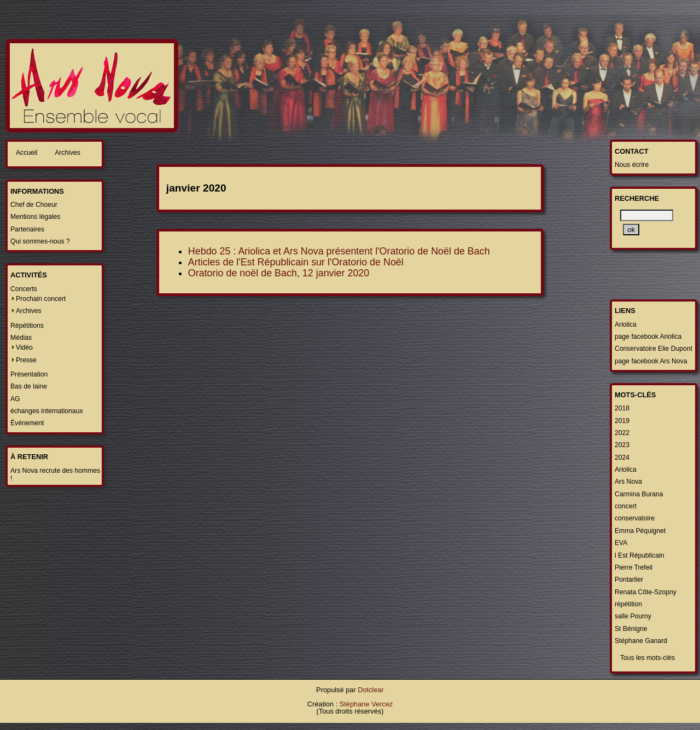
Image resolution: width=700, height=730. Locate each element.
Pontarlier (629, 580)
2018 (622, 408)
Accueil (27, 153)
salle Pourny (633, 616)
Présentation (29, 374)
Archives (68, 153)
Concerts (24, 289)
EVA (621, 543)
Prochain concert (41, 299)
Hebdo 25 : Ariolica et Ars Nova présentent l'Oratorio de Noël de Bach (339, 251)
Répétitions (27, 326)
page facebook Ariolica (648, 337)
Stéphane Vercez (366, 704)
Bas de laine (29, 386)
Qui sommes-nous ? (40, 241)
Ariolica (626, 325)
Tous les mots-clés (647, 658)
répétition (628, 604)
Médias (21, 338)
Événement (27, 423)
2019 (622, 421)
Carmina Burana (639, 494)
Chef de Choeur (34, 205)
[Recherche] (647, 215)
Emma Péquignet (640, 531)
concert (626, 506)
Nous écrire (632, 165)
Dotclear (371, 690)
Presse (26, 360)
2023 (622, 445)
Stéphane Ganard (641, 641)
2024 (622, 457)
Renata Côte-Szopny (646, 592)
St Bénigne (631, 629)
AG (15, 399)
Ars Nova (628, 482)
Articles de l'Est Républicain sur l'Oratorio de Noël (296, 262)
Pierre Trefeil (634, 567)
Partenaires (27, 229)
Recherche (637, 198)
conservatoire (635, 518)
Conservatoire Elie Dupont (654, 349)
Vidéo (24, 347)
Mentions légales (35, 217)
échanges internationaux (46, 411)
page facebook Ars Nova (651, 361)
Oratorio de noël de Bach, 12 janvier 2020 (279, 273)
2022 (622, 433)
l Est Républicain (640, 555)
